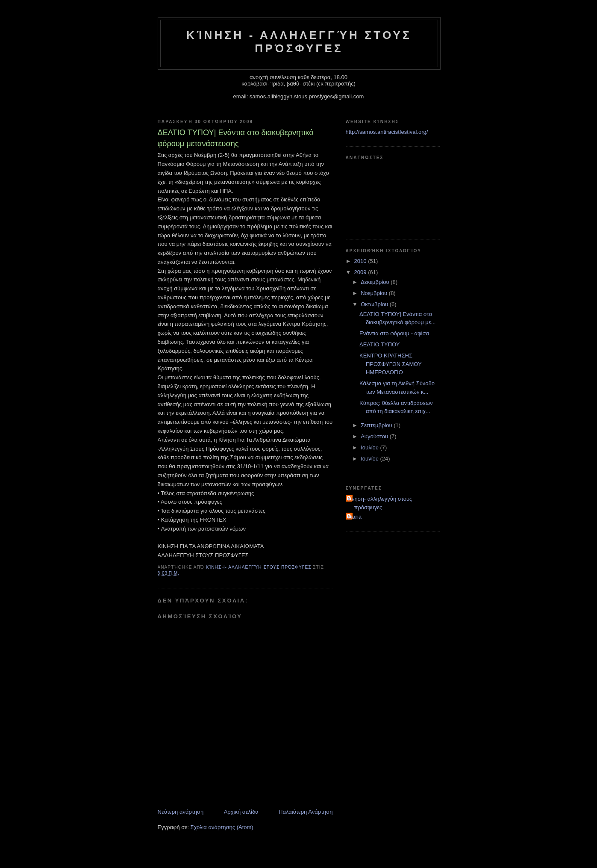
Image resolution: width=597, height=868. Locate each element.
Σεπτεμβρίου (377, 425)
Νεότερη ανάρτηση (181, 812)
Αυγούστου (375, 436)
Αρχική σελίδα (241, 812)
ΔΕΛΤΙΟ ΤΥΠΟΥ (379, 344)
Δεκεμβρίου (376, 282)
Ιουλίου (370, 447)
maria (355, 517)
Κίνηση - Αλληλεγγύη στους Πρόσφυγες (299, 42)
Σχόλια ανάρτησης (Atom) (222, 827)
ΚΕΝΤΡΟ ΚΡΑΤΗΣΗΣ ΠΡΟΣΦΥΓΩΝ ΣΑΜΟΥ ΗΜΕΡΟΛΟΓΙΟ (390, 364)
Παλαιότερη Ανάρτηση (306, 812)
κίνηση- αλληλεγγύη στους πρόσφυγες (380, 503)
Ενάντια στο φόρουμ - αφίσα (394, 333)
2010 (361, 261)
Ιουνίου (370, 459)
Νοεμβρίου (375, 293)
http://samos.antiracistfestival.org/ (387, 132)
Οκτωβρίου (375, 304)
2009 (361, 272)
